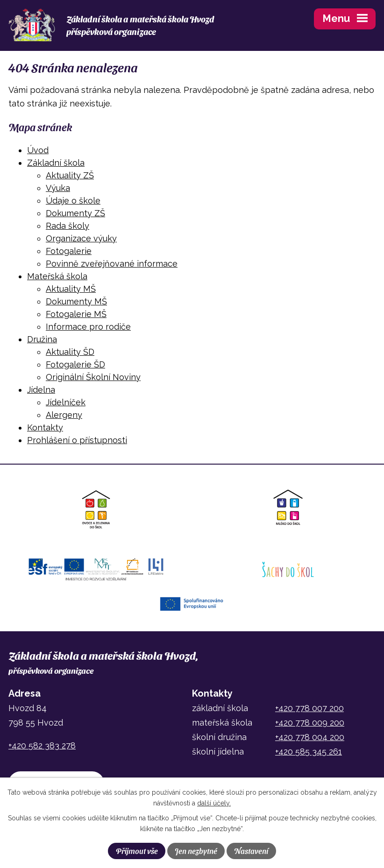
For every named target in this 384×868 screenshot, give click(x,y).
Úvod (38, 150)
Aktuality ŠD (70, 352)
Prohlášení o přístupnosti (77, 440)
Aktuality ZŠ (70, 175)
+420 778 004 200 (310, 737)
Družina (42, 339)
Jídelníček (66, 402)
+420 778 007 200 (309, 708)
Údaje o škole (73, 201)
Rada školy (68, 226)
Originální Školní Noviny (93, 377)
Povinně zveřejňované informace (112, 264)
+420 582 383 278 (42, 745)
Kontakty (45, 427)
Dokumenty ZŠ (75, 213)
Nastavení (251, 851)
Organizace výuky (81, 238)
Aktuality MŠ (71, 289)
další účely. (214, 803)
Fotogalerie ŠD (75, 364)
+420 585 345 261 (309, 752)
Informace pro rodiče (88, 327)
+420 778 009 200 (310, 723)
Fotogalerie (69, 251)
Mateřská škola (57, 276)
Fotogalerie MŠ (76, 314)
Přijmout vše (137, 851)
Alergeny (64, 415)
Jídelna (41, 390)
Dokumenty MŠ (76, 301)
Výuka (58, 188)
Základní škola (56, 163)
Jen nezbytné (196, 851)
